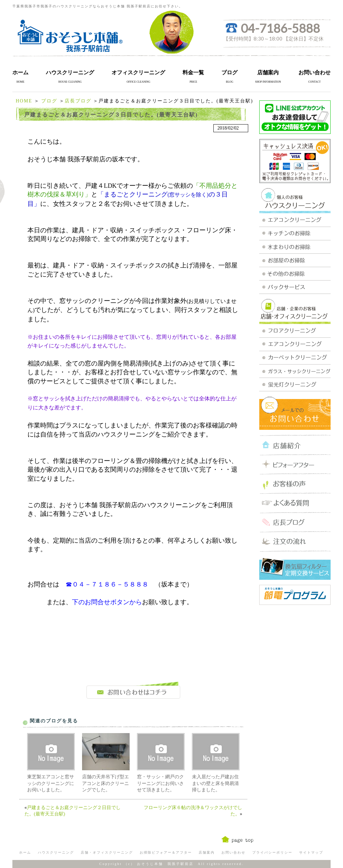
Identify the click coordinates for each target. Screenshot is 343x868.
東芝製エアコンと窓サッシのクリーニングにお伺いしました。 (51, 783)
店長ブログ (78, 101)
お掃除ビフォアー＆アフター (166, 852)
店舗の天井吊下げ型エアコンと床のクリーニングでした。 (106, 783)
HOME (24, 101)
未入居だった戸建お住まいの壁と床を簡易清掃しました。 (215, 783)
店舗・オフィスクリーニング (107, 852)
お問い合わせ (315, 72)
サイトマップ (311, 852)
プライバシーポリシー (272, 852)
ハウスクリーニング (70, 72)
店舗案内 (268, 72)
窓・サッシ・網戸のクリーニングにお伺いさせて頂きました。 (160, 783)
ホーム (20, 72)
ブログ (229, 72)
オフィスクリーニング (138, 72)
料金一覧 (193, 72)
